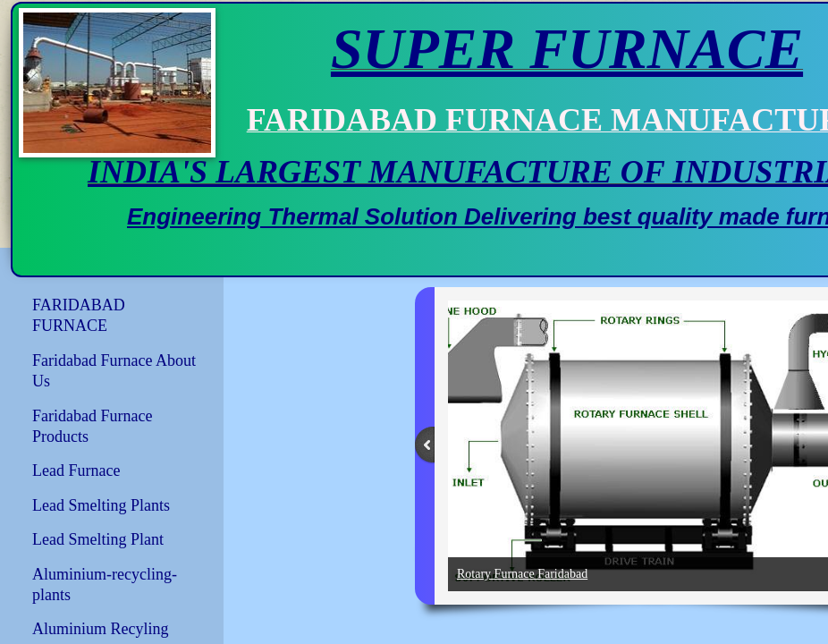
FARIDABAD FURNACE (79, 315)
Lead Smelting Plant (98, 539)
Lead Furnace (76, 470)
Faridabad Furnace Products (92, 426)
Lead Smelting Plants (101, 505)
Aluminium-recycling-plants (105, 585)
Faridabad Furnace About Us (114, 371)
